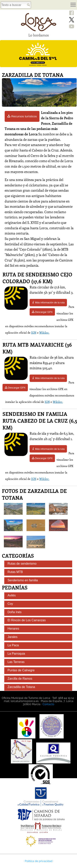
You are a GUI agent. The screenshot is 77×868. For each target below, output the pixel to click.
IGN (34, 333)
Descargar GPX (42, 312)
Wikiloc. (44, 333)
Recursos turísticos (22, 116)
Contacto (48, 704)
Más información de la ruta (48, 302)
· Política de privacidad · (39, 861)
